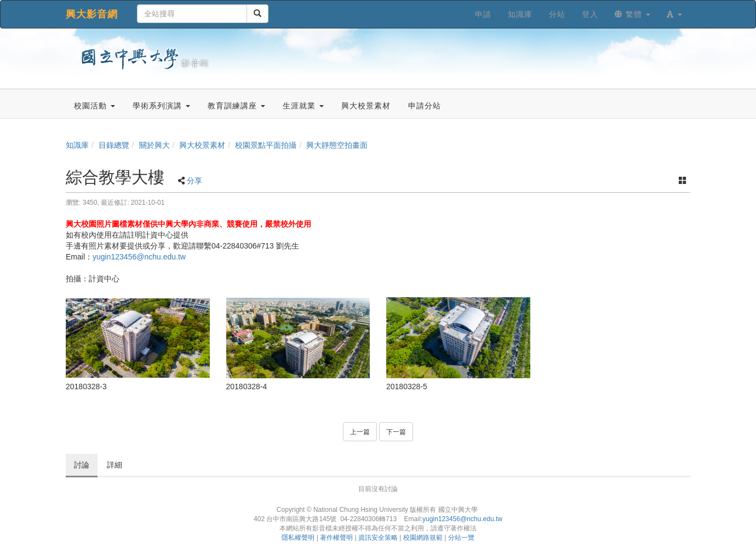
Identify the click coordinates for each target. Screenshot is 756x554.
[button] (674, 14)
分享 (194, 181)
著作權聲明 (336, 538)
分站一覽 (461, 538)
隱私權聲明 (298, 538)
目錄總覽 (114, 145)
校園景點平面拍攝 (266, 145)
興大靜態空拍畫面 (337, 145)
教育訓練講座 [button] (236, 106)
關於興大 (154, 145)
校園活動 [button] (94, 106)
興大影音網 (92, 14)
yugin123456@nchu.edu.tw (139, 257)
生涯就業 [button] (303, 106)
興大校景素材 (202, 145)
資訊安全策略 (378, 538)
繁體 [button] (632, 14)
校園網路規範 (423, 538)
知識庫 (77, 145)
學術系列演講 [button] (161, 106)
